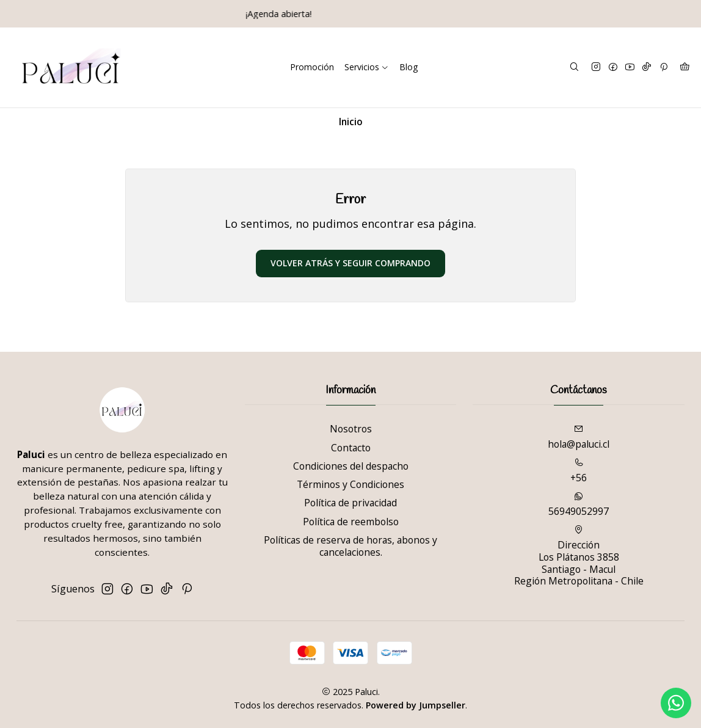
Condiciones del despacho (351, 466)
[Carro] (685, 67)
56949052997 (579, 505)
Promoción (312, 67)
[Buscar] (574, 67)
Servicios (367, 67)
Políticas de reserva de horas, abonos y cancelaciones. (350, 546)
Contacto (351, 448)
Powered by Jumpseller (416, 705)
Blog (409, 67)
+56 (579, 471)
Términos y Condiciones (350, 484)
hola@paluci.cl (579, 438)
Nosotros (351, 429)
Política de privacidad (350, 503)
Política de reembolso (351, 522)
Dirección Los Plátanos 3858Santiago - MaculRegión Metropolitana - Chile (579, 556)
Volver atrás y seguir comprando (350, 263)
